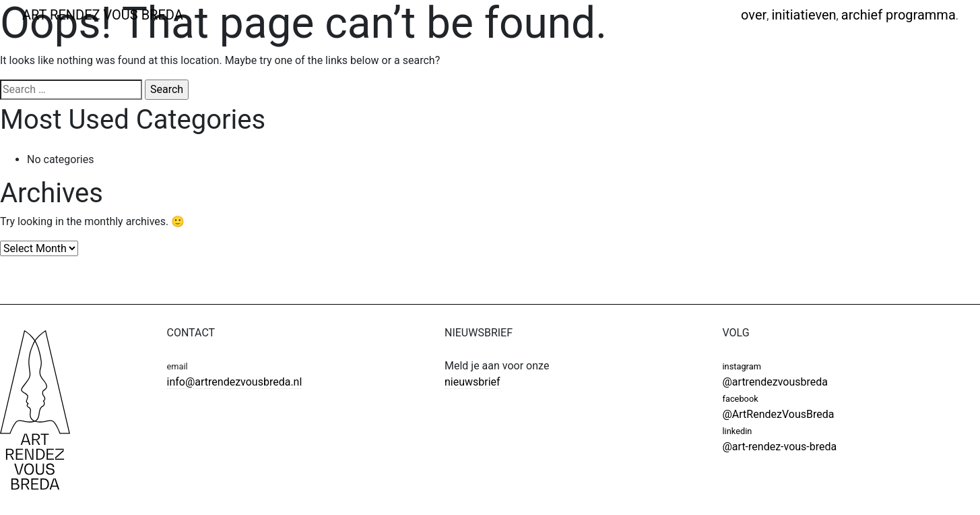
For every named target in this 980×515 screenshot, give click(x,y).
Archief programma (899, 15)
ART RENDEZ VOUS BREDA (103, 15)
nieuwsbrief (472, 382)
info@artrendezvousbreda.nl (235, 382)
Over (754, 15)
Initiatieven (804, 15)
